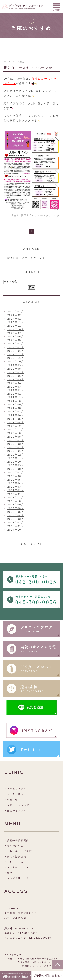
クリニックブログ (18, 805)
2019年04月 (16, 483)
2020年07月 (16, 440)
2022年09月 (16, 365)
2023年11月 (16, 326)
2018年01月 (16, 526)
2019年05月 (16, 480)
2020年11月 (16, 430)
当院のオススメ (17, 811)
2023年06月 (16, 337)
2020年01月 (16, 451)
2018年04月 (16, 515)
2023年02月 (16, 347)
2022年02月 (16, 390)
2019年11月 (16, 458)
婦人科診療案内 (17, 857)
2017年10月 (16, 530)
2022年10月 (16, 362)
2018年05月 (16, 512)
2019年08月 (16, 469)
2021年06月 (16, 415)
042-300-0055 (25, 928)
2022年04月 (16, 383)
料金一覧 (13, 800)
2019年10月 (16, 462)
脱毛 (10, 873)
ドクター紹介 (15, 794)
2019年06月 (16, 476)
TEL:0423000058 (39, 938)
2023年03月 (16, 344)
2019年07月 (16, 472)
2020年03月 (16, 444)
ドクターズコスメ (18, 867)
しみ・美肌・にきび (19, 851)
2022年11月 (16, 358)
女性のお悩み (15, 846)
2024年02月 (16, 315)
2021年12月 (16, 397)
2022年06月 (16, 376)
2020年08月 (16, 437)
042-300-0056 (28, 933)
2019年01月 (16, 494)
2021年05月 (16, 419)
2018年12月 (16, 497)
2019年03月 (16, 487)
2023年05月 (16, 340)
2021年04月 (16, 422)
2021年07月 (16, 412)
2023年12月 (16, 322)
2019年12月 (16, 455)
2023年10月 (16, 329)
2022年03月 (16, 387)
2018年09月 (16, 505)
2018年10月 (16, 501)
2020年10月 (16, 433)
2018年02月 (16, 523)
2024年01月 (16, 319)
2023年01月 (16, 351)
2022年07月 (16, 372)
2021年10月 (16, 401)
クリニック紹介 (17, 789)
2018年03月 (16, 519)
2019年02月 (16, 490)
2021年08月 (16, 408)
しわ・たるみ (15, 862)
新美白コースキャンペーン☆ (28, 68)
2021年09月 (16, 404)
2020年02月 (16, 447)
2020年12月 (16, 426)
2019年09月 (16, 465)
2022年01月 (16, 394)
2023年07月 (16, 333)
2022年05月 (16, 379)
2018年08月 (16, 508)
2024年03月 (16, 311)
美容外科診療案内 (18, 840)
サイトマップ (14, 955)
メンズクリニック (18, 878)
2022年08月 (16, 369)
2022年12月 (16, 354)
